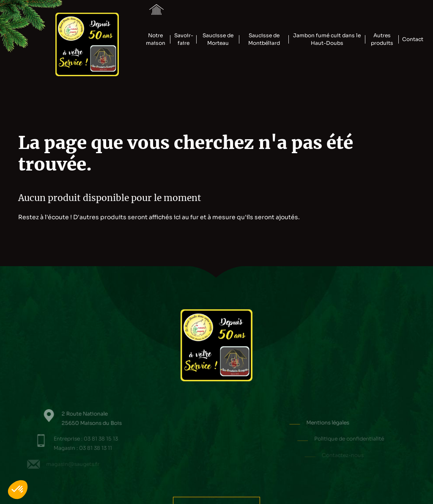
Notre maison (156, 39)
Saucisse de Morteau (218, 39)
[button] (18, 490)
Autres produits (382, 39)
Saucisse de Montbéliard (264, 39)
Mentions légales (347, 423)
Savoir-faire (184, 39)
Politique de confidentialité (362, 439)
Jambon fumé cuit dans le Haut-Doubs (327, 39)
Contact (413, 39)
